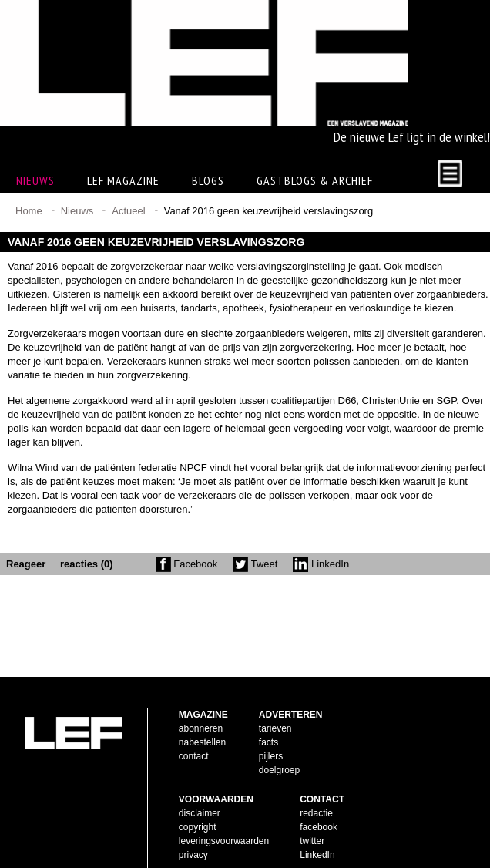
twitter (312, 816)
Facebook (187, 564)
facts (268, 718)
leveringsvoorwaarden (224, 816)
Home (29, 211)
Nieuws (77, 211)
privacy (193, 830)
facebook (319, 802)
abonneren (201, 704)
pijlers (271, 732)
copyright (198, 802)
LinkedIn (321, 564)
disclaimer (200, 789)
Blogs (208, 180)
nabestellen (202, 718)
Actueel (128, 211)
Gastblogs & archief (315, 180)
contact (194, 732)
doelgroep (279, 745)
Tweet (255, 564)
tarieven (275, 704)
